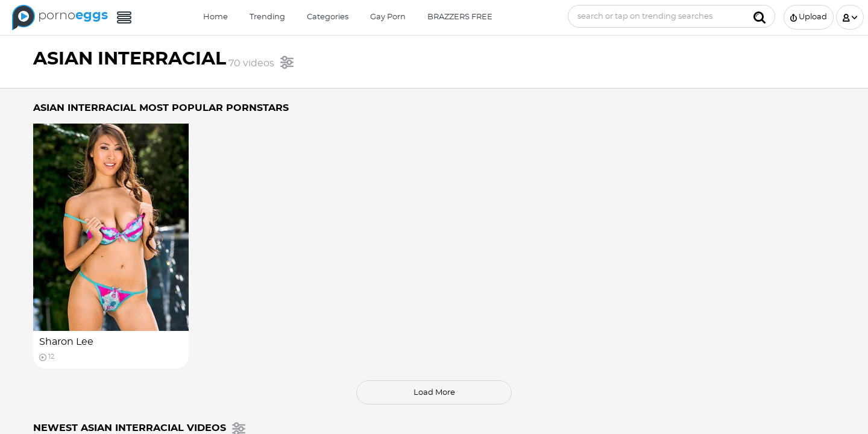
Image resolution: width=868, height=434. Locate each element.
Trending (267, 17)
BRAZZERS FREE (460, 17)
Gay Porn (388, 17)
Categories (328, 17)
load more (434, 393)
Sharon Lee (66, 342)
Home (215, 17)
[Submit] (759, 16)
